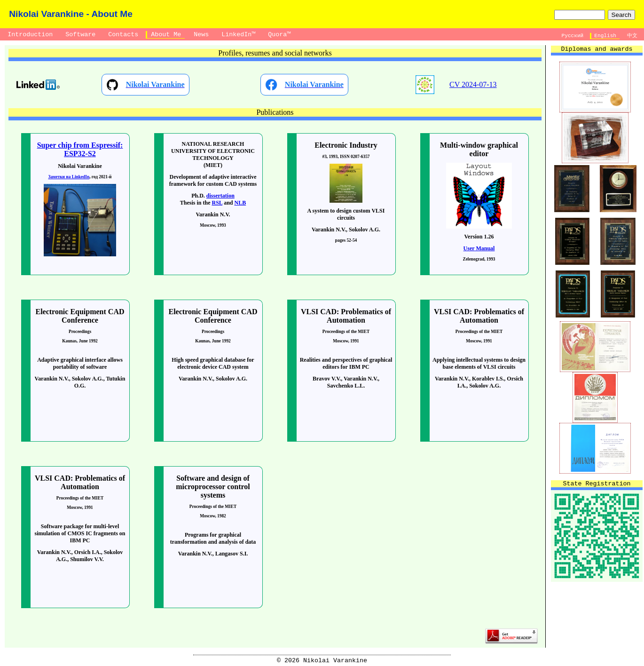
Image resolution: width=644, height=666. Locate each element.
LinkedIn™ (238, 35)
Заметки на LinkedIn (69, 177)
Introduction (30, 35)
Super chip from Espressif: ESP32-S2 (80, 149)
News (201, 35)
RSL (217, 203)
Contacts (123, 35)
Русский (573, 36)
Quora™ (279, 35)
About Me (166, 35)
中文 (632, 36)
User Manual (479, 248)
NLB (240, 203)
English (605, 36)
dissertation (220, 196)
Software (80, 35)
